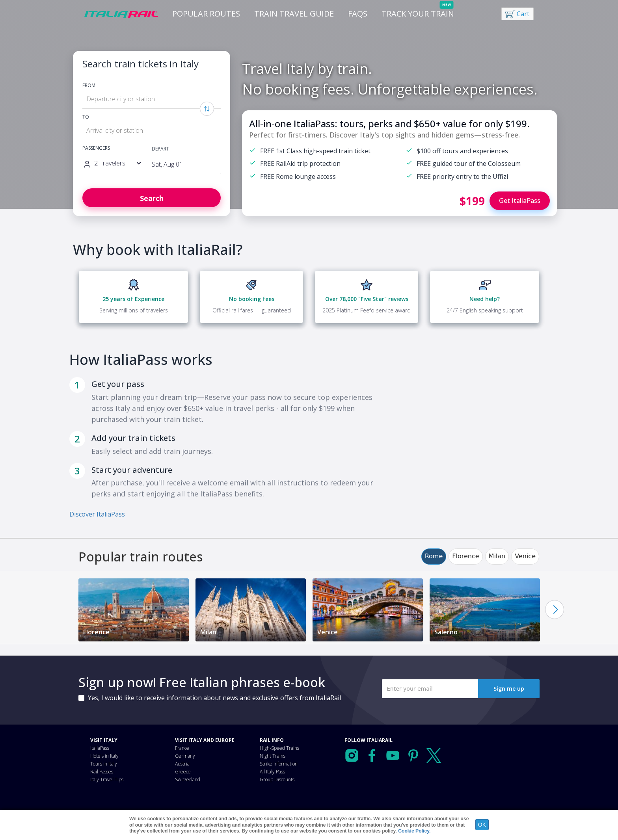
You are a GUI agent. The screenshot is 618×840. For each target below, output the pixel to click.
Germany (185, 756)
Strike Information (279, 764)
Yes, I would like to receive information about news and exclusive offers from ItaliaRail (214, 698)
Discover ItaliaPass (97, 514)
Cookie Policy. (414, 831)
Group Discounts (277, 780)
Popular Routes (206, 14)
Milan (497, 556)
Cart (523, 14)
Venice (525, 556)
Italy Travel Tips (107, 780)
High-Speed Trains (279, 748)
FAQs (358, 14)
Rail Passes (102, 772)
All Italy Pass (272, 772)
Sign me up (509, 689)
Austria (182, 764)
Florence (465, 556)
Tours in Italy (104, 764)
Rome (434, 556)
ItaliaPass (100, 748)
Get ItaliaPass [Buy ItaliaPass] (520, 201)
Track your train (418, 14)
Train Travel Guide (294, 14)
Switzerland (188, 780)
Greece (183, 772)
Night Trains (273, 756)
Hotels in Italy (104, 756)
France (182, 748)
